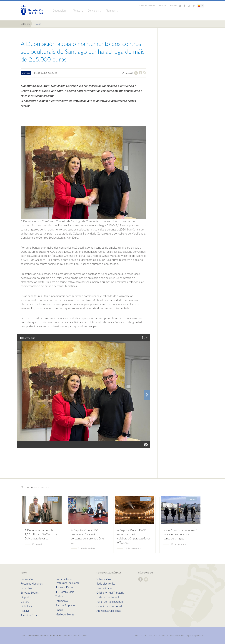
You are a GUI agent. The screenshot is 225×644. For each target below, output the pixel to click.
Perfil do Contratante (108, 597)
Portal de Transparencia (110, 602)
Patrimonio (62, 601)
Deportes (26, 597)
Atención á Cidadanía (109, 611)
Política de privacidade (169, 635)
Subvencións (104, 579)
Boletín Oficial (104, 588)
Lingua (59, 610)
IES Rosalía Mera (65, 592)
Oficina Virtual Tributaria (110, 593)
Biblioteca (26, 606)
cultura (26, 73)
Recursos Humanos (32, 584)
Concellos (93, 11)
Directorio (153, 635)
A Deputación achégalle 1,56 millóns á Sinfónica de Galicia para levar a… (41, 534)
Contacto (162, 6)
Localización (141, 635)
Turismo (60, 596)
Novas (38, 24)
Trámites (111, 11)
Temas (77, 11)
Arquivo (25, 611)
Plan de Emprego (65, 605)
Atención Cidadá (30, 615)
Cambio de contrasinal (109, 606)
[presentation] (147, 395)
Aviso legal (186, 635)
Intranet (173, 6)
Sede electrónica (147, 6)
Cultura (25, 602)
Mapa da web (199, 635)
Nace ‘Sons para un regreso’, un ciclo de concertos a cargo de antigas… (180, 534)
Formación (27, 579)
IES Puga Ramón (65, 587)
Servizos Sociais (30, 593)
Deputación (59, 11)
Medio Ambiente (65, 614)
